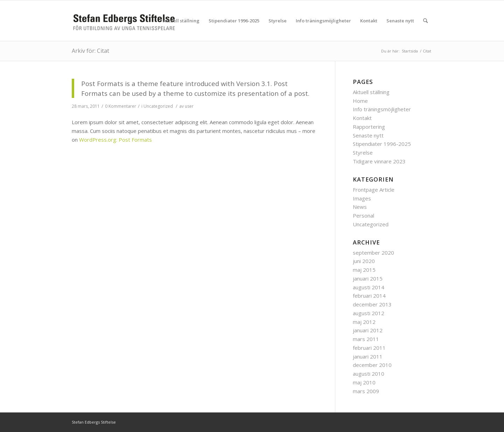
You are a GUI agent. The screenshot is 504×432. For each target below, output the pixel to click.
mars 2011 (366, 339)
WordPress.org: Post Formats (115, 140)
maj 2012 (364, 322)
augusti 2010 (369, 374)
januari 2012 (368, 330)
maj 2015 (364, 270)
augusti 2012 (369, 313)
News (360, 207)
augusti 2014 (369, 287)
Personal (363, 215)
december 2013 (372, 304)
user (189, 106)
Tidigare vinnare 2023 (379, 161)
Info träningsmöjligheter (382, 109)
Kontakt (362, 118)
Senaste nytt (368, 135)
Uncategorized (158, 106)
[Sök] (425, 21)
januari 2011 (368, 356)
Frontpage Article (374, 190)
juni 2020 (364, 261)
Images (362, 198)
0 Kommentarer (121, 106)
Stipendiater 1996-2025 (382, 144)
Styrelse (363, 153)
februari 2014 (369, 296)
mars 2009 (366, 391)
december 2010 (372, 365)
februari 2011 (369, 348)
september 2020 (373, 253)
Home (360, 101)
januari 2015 (368, 278)
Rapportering (369, 127)
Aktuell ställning (371, 92)
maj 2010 (364, 382)
